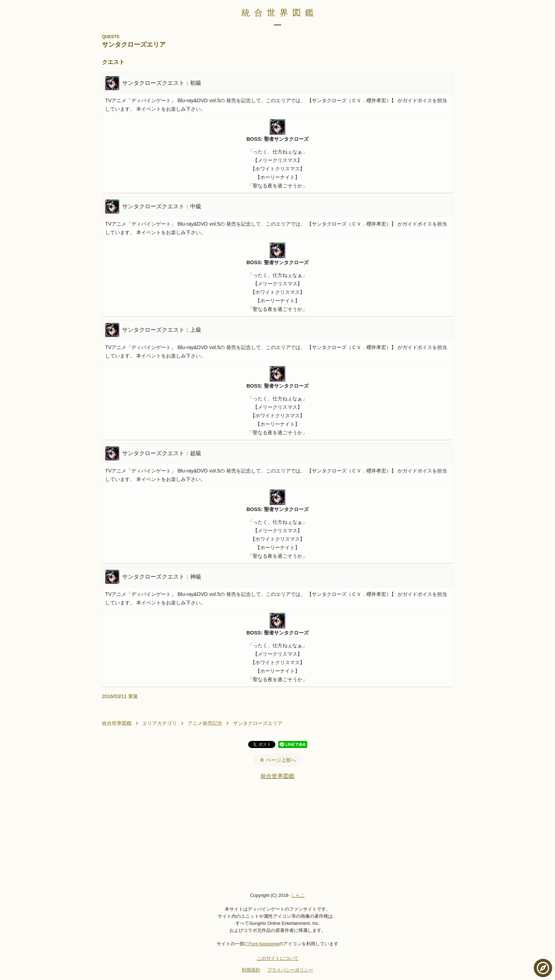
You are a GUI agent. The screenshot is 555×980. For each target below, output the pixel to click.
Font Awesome (264, 944)
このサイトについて (278, 958)
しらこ (298, 895)
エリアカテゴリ (160, 723)
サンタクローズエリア (258, 723)
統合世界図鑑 (280, 13)
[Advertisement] (277, 836)
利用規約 (251, 970)
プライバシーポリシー (290, 970)
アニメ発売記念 (205, 723)
